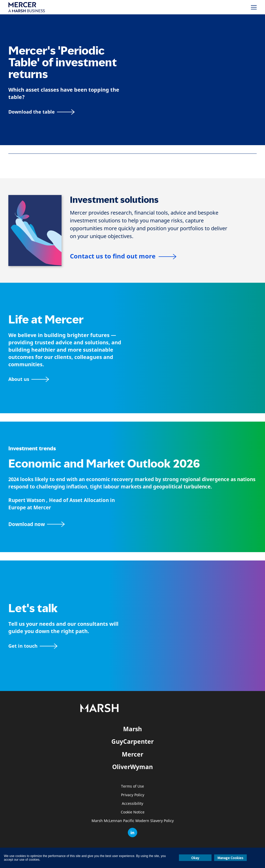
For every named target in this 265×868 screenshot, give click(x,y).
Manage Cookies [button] (230, 858)
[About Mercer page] (29, 379)
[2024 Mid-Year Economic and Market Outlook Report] (132, 524)
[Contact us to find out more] (123, 257)
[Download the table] (41, 112)
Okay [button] (195, 858)
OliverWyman (132, 767)
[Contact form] (33, 646)
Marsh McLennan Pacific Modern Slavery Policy (133, 821)
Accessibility (132, 804)
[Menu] (254, 7)
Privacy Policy (133, 795)
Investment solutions (114, 200)
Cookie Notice (133, 812)
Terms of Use (132, 786)
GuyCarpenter (132, 741)
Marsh (132, 729)
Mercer (132, 754)
